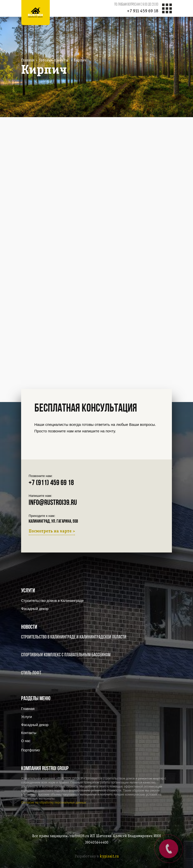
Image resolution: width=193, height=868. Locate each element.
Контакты (29, 733)
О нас (26, 741)
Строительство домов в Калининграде (52, 601)
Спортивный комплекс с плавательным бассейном (66, 655)
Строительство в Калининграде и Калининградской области (74, 637)
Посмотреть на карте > (52, 531)
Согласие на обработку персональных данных (54, 803)
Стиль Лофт (31, 673)
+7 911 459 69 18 (143, 11)
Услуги (27, 717)
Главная (28, 60)
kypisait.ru (109, 856)
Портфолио (31, 750)
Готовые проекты (54, 60)
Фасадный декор (35, 609)
